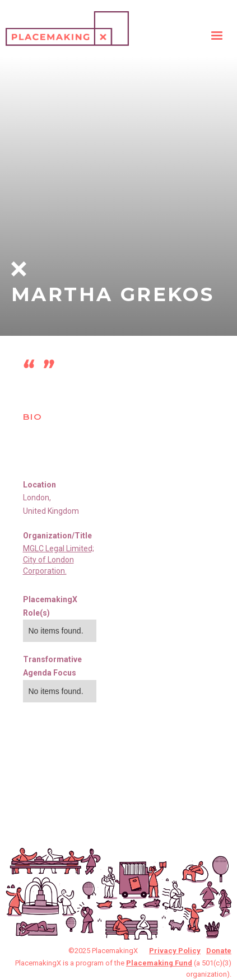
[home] (67, 26)
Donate (219, 951)
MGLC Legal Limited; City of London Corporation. (59, 560)
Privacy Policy (175, 951)
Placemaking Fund (159, 963)
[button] (217, 36)
